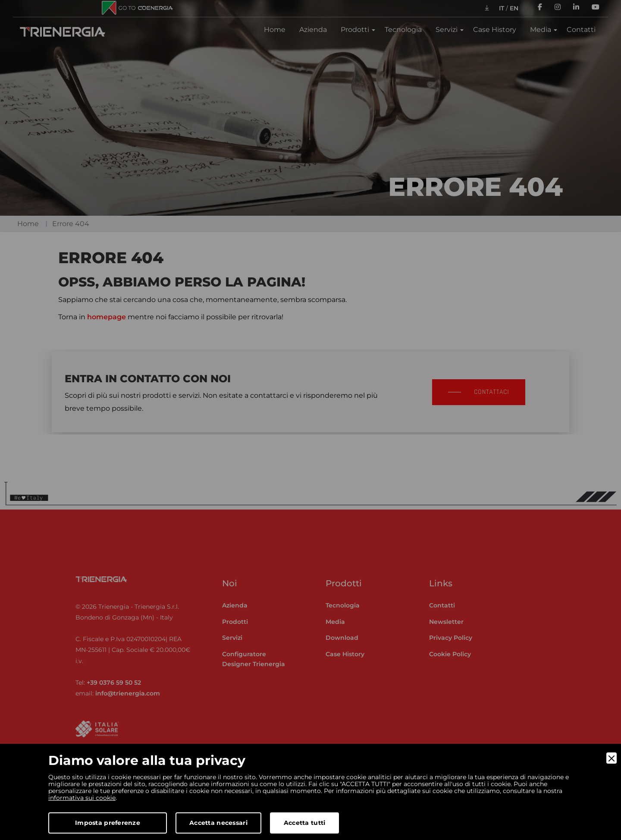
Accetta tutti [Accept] (305, 823)
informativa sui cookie (82, 798)
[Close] (612, 758)
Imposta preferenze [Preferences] (108, 823)
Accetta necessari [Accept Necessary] (218, 823)
